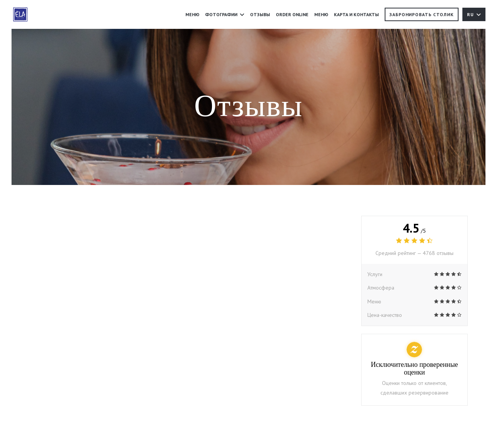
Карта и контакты (356, 14)
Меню (192, 14)
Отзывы (260, 14)
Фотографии (225, 14)
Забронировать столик (422, 14)
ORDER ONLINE (292, 14)
